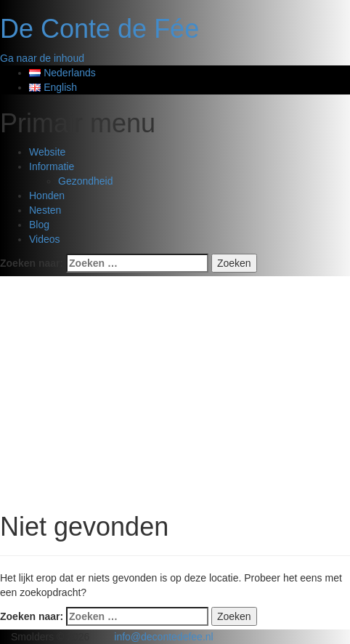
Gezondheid (86, 181)
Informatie (52, 166)
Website (47, 152)
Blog (39, 225)
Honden (47, 196)
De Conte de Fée (99, 29)
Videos (45, 239)
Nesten (45, 210)
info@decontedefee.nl (163, 637)
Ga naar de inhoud (42, 58)
